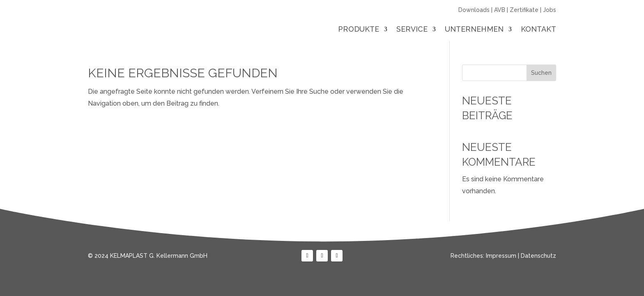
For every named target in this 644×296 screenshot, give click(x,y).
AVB (500, 10)
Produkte (359, 30)
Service (412, 30)
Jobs (550, 10)
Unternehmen (474, 30)
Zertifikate (524, 10)
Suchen (541, 73)
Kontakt (538, 30)
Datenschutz (538, 256)
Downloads (474, 10)
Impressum (501, 256)
